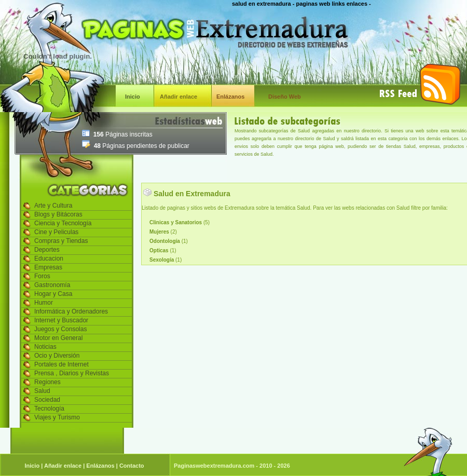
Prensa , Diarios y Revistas (72, 373)
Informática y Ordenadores (71, 311)
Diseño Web (285, 97)
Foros (42, 276)
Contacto (132, 466)
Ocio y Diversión (57, 356)
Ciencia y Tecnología (63, 223)
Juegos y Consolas (60, 329)
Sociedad (47, 400)
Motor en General (58, 338)
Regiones (47, 382)
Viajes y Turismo (57, 417)
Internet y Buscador (61, 320)
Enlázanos (230, 97)
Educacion (49, 259)
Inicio (133, 97)
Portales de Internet (61, 364)
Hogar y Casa (53, 294)
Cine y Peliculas (56, 232)
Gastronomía (52, 285)
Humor (44, 303)
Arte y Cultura (53, 206)
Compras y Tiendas (61, 241)
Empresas (48, 267)
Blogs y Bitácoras (58, 214)
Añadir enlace (178, 97)
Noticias (45, 347)
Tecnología (49, 409)
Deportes (47, 250)
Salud (42, 391)
